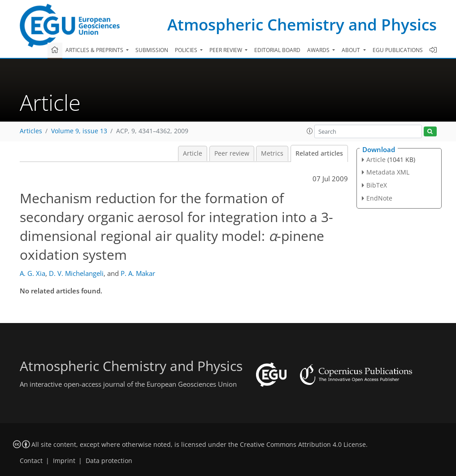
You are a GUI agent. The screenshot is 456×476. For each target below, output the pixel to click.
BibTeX (377, 185)
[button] (310, 131)
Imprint (64, 461)
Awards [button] (319, 50)
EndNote (379, 198)
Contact (31, 461)
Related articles (319, 153)
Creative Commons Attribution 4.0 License (303, 445)
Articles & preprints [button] (95, 50)
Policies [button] (187, 50)
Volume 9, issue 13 (79, 131)
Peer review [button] (226, 50)
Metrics (272, 153)
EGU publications (398, 50)
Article (193, 153)
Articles (31, 131)
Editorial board (277, 50)
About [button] (352, 50)
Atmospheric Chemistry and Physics (302, 24)
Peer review (232, 153)
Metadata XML (388, 172)
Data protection (109, 461)
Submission (152, 50)
